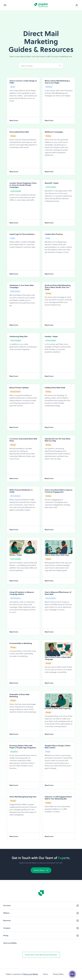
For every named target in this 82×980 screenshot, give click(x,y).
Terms (45, 974)
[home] (41, 5)
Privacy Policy (58, 974)
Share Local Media (10, 943)
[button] (4, 5)
